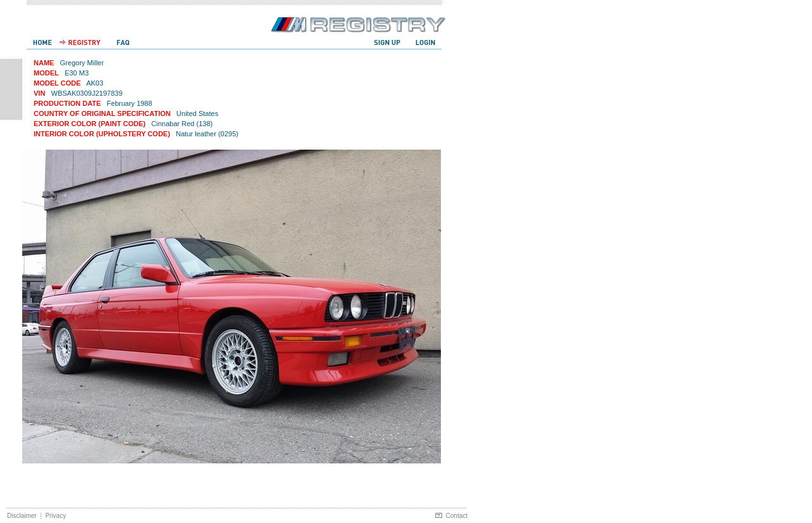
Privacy (56, 516)
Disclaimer (22, 516)
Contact (457, 516)
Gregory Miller (82, 63)
